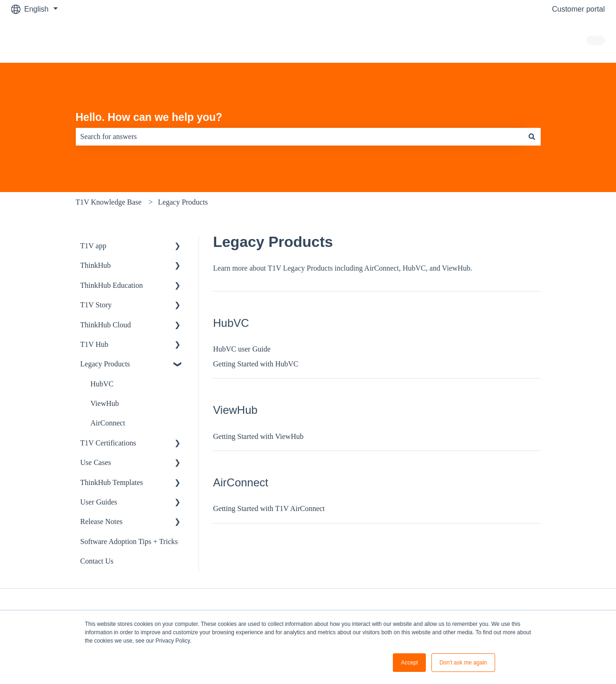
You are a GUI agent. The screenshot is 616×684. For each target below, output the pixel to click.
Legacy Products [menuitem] (105, 364)
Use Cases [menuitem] (96, 462)
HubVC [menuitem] (102, 384)
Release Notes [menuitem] (102, 521)
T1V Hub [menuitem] (95, 344)
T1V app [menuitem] (93, 246)
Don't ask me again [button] (463, 663)
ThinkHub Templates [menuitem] (112, 482)
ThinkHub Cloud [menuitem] (106, 325)
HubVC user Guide (242, 349)
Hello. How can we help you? (149, 117)
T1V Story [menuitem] (96, 305)
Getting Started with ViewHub (258, 436)
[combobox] (299, 137)
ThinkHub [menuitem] (96, 265)
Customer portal (578, 9)
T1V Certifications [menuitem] (108, 443)
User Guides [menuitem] (99, 502)
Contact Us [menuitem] (97, 561)
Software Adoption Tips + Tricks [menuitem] (129, 541)
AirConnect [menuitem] (108, 423)
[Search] (532, 137)
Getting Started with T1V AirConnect (269, 508)
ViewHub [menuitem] (105, 403)
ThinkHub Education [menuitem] (112, 285)
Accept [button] (409, 663)
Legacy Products (183, 202)
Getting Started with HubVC (256, 364)
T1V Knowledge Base (109, 202)
